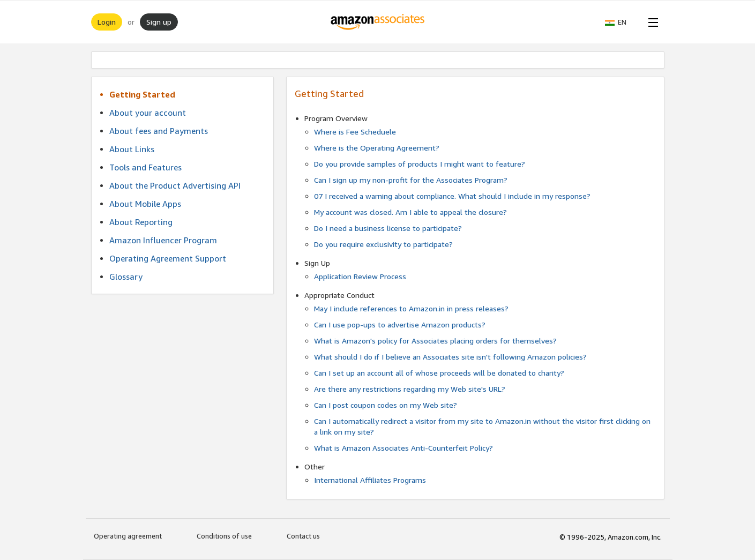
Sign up (159, 22)
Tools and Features (145, 167)
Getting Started (142, 94)
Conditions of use (224, 536)
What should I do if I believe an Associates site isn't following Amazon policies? (450, 357)
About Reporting (141, 222)
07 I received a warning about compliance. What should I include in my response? (452, 196)
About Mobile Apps (145, 204)
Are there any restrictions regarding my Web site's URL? (410, 389)
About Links (132, 149)
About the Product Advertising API (175, 185)
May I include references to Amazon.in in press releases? (411, 308)
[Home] (377, 22)
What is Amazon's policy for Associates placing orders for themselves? (435, 341)
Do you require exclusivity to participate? (383, 244)
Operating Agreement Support (168, 258)
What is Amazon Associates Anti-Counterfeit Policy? (403, 448)
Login (107, 22)
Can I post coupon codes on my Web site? (386, 405)
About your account (148, 113)
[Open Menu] (651, 22)
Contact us (303, 536)
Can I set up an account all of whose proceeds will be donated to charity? (439, 373)
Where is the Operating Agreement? (377, 148)
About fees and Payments (159, 131)
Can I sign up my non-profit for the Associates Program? (411, 180)
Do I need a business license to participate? (388, 228)
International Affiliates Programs (370, 480)
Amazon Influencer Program (163, 240)
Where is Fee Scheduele (355, 132)
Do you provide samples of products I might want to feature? (420, 164)
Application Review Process (360, 276)
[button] (621, 22)
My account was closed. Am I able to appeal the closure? (410, 212)
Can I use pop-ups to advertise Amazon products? (400, 324)
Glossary (126, 277)
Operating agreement (128, 536)
